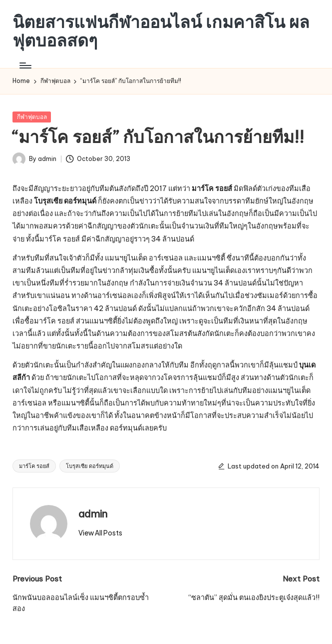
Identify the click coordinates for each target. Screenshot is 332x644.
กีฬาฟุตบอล (32, 117)
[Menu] (25, 65)
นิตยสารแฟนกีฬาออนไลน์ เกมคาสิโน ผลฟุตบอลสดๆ (161, 31)
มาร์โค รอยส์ (34, 466)
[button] (100, 533)
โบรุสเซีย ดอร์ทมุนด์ (90, 466)
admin (93, 514)
